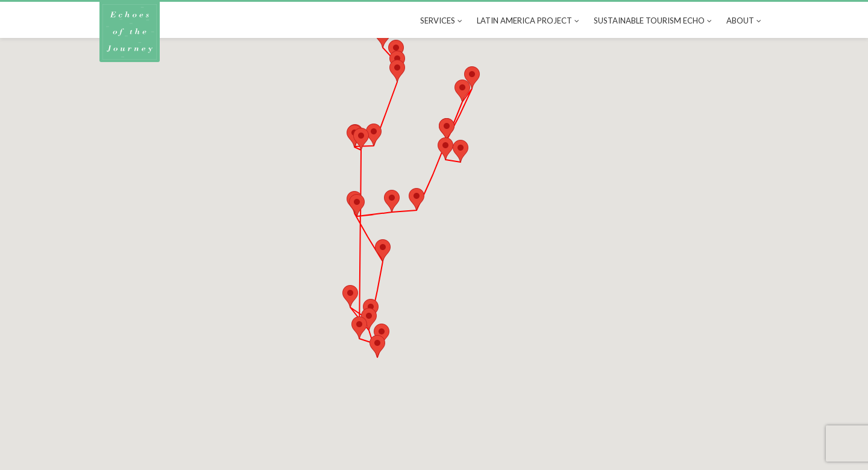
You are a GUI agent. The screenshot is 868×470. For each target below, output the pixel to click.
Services (438, 20)
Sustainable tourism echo (649, 20)
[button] (461, 151)
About (740, 20)
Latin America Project (524, 20)
